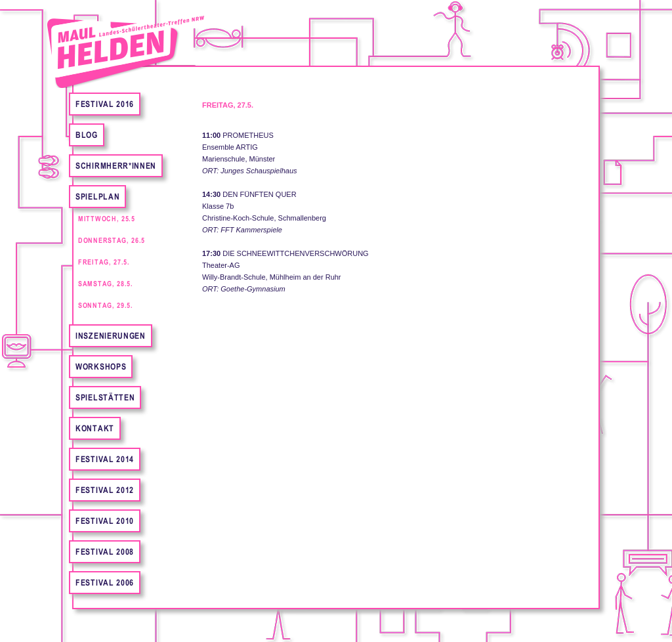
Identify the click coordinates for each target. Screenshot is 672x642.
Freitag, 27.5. (104, 262)
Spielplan (97, 197)
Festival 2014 (105, 459)
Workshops (101, 367)
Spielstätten (105, 397)
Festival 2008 (105, 552)
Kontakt (95, 428)
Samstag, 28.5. (106, 284)
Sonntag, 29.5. (106, 305)
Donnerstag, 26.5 (112, 240)
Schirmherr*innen (116, 166)
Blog (87, 135)
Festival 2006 (105, 583)
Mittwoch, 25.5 (107, 219)
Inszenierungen (111, 336)
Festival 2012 (105, 490)
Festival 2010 (105, 521)
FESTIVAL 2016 (105, 104)
